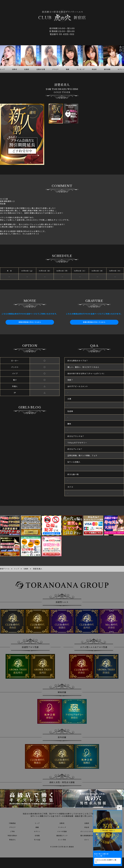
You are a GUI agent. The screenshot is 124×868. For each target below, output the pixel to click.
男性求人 (12, 839)
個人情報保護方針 (87, 835)
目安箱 (37, 835)
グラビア (12, 827)
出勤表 (62, 823)
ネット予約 (62, 839)
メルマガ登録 (62, 831)
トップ (37, 823)
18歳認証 (12, 823)
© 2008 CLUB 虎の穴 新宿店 (62, 846)
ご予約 (12, 831)
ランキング (62, 827)
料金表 (87, 827)
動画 (37, 827)
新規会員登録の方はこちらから (30, 322)
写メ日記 (37, 839)
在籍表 (87, 823)
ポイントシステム (87, 831)
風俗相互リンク (62, 835)
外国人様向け (12, 835)
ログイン (37, 831)
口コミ (87, 839)
